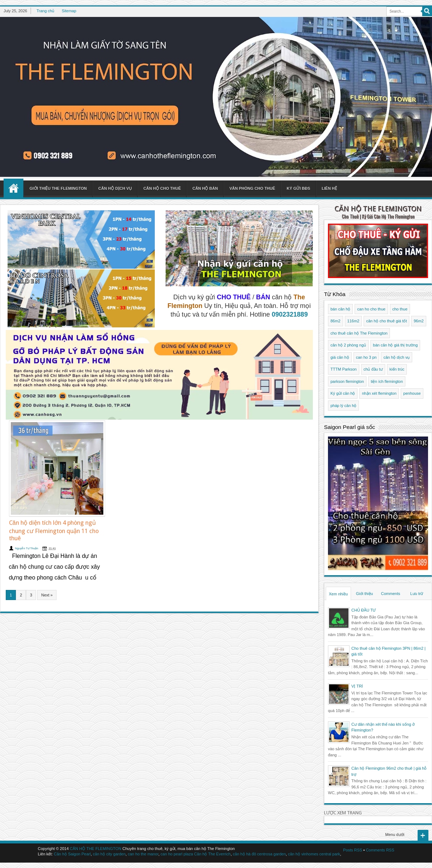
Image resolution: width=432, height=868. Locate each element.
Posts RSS (353, 850)
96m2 (419, 321)
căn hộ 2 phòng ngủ (348, 345)
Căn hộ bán (205, 188)
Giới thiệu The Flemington (58, 188)
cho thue (400, 309)
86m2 (336, 321)
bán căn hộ (340, 309)
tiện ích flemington (387, 381)
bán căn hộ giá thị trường (395, 345)
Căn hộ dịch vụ (115, 188)
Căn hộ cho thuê (162, 188)
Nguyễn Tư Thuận (27, 548)
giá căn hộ (340, 357)
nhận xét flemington (379, 393)
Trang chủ (45, 11)
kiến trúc (397, 369)
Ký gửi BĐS (298, 188)
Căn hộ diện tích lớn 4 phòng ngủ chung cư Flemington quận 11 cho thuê (54, 531)
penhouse (412, 393)
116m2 (354, 321)
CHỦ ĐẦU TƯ (364, 610)
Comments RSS (380, 850)
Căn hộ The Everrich (212, 854)
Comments (390, 594)
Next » (47, 595)
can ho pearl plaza (177, 854)
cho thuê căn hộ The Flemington (359, 333)
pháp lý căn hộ (343, 406)
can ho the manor (143, 854)
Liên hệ (329, 188)
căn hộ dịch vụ (397, 357)
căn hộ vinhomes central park (314, 854)
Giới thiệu (364, 594)
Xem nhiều (338, 594)
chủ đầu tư (373, 369)
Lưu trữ (417, 594)
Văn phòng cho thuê (252, 188)
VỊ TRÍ (357, 686)
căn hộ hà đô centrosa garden (259, 854)
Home (13, 188)
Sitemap (69, 11)
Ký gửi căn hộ (343, 393)
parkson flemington (347, 381)
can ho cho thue (371, 309)
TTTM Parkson (344, 369)
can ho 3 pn (366, 357)
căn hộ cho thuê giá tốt (386, 321)
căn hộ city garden (109, 854)
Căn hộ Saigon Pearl (72, 854)
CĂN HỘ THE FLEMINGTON (378, 209)
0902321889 (290, 314)
